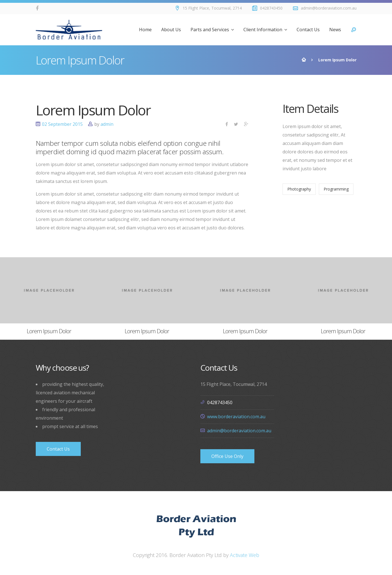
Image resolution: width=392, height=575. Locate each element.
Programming (336, 189)
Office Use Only (227, 456)
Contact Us (58, 449)
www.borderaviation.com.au (236, 417)
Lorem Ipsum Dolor (93, 110)
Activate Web (245, 555)
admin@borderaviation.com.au (239, 431)
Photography (299, 189)
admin (107, 124)
